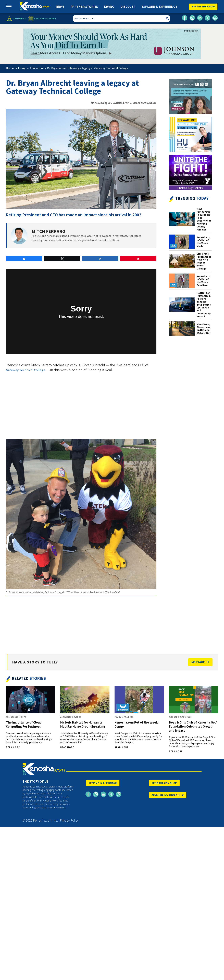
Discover (128, 6)
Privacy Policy (69, 820)
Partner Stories (84, 6)
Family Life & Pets (124, 717)
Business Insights (16, 717)
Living (109, 6)
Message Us (200, 662)
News (60, 6)
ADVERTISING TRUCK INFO (168, 795)
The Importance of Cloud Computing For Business (24, 724)
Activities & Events (71, 717)
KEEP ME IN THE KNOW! (103, 783)
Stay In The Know (203, 6)
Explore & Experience (159, 6)
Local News (140, 103)
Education (115, 103)
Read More (13, 747)
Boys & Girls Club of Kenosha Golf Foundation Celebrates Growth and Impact (193, 726)
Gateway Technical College (26, 370)
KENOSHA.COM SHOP (164, 783)
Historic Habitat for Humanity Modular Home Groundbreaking (83, 724)
